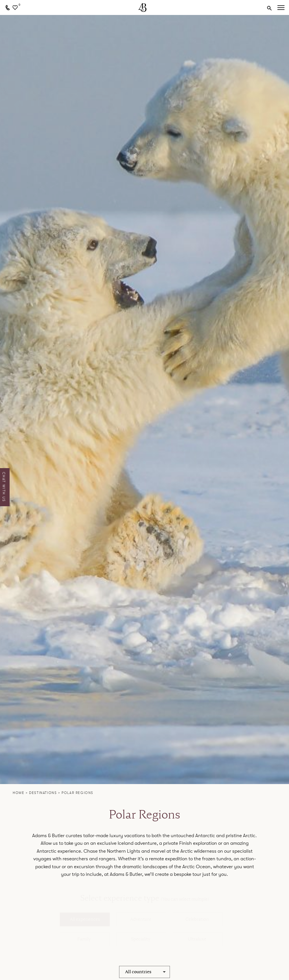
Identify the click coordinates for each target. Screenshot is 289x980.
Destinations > (45, 793)
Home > (21, 793)
